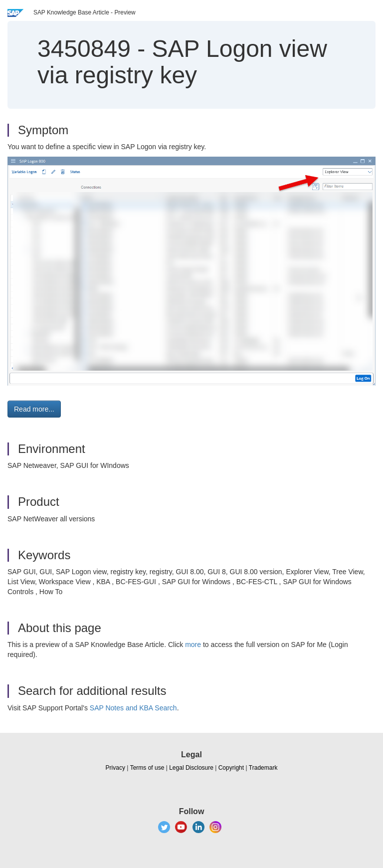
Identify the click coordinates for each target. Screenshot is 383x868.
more (193, 645)
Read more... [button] (34, 409)
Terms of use (147, 768)
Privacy (115, 768)
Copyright (231, 768)
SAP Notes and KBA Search (133, 708)
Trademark (263, 768)
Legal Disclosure (191, 768)
